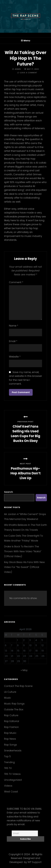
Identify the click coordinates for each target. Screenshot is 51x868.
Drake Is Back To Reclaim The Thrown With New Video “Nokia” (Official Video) (23, 551)
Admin (18, 69)
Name (14, 326)
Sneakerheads (13, 750)
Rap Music (10, 733)
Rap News (10, 739)
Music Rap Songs (14, 704)
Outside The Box (14, 709)
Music (8, 698)
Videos (8, 786)
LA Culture (10, 692)
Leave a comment (29, 73)
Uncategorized (13, 780)
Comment (16, 282)
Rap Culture (11, 715)
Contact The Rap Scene (18, 686)
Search (8, 492)
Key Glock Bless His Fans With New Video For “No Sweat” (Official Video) (24, 567)
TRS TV (8, 768)
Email (13, 341)
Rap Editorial (12, 721)
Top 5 (7, 756)
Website (15, 357)
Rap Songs (10, 745)
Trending (9, 762)
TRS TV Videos (12, 774)
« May (24, 670)
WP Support (35, 862)
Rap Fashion (11, 727)
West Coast (11, 792)
